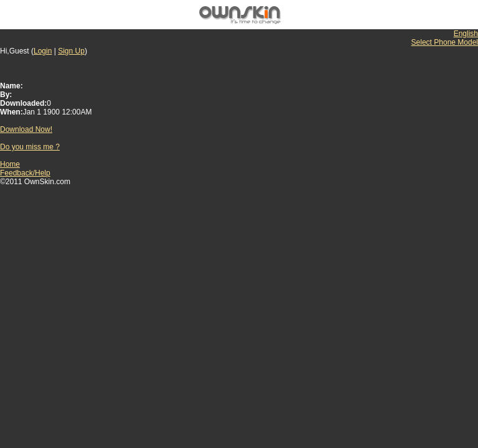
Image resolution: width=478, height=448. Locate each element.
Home (10, 164)
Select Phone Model (445, 42)
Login (43, 51)
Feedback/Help (25, 173)
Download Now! (26, 129)
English (466, 34)
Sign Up (71, 51)
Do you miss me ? (30, 147)
